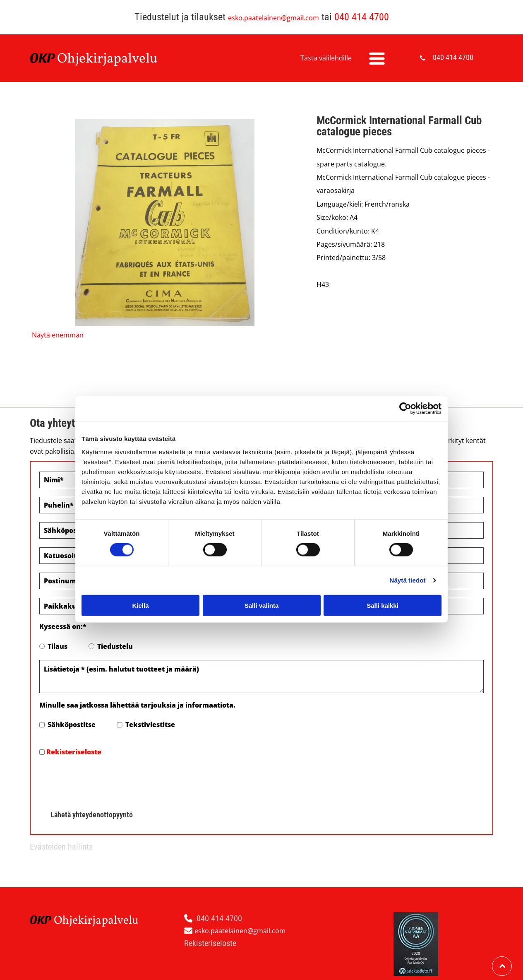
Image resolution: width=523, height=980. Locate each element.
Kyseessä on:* (63, 626)
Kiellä (140, 586)
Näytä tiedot (408, 561)
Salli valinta (262, 586)
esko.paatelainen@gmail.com (273, 18)
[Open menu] (377, 58)
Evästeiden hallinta (61, 808)
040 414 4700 (362, 17)
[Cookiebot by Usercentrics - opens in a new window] (405, 389)
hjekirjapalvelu (112, 59)
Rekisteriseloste (74, 752)
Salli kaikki (383, 586)
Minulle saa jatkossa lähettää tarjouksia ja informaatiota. (137, 705)
